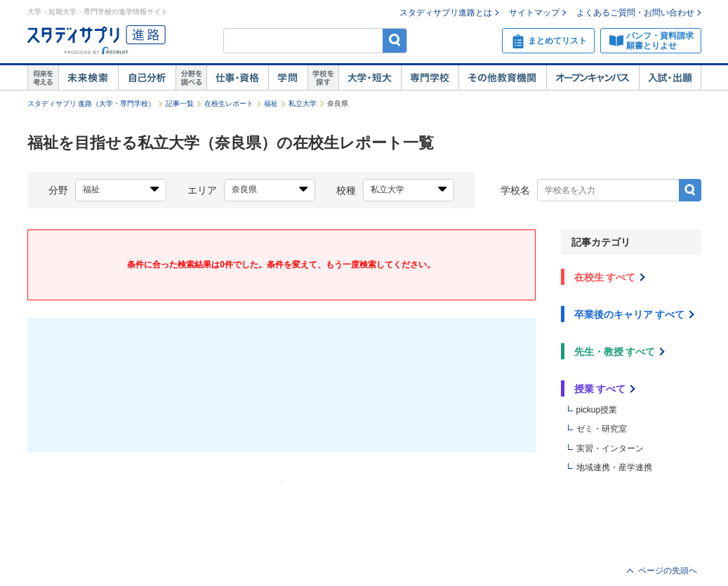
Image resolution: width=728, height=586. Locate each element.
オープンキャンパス (593, 78)
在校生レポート (229, 104)
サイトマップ (534, 13)
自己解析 (147, 78)
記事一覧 (180, 104)
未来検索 (88, 78)
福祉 (271, 104)
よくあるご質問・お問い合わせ (635, 13)
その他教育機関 (502, 78)
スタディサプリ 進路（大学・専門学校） (92, 104)
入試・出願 (670, 78)
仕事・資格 (237, 78)
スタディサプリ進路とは (446, 13)
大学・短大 (370, 78)
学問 (288, 78)
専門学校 (430, 78)
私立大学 (303, 104)
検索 (395, 40)
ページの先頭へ (668, 571)
